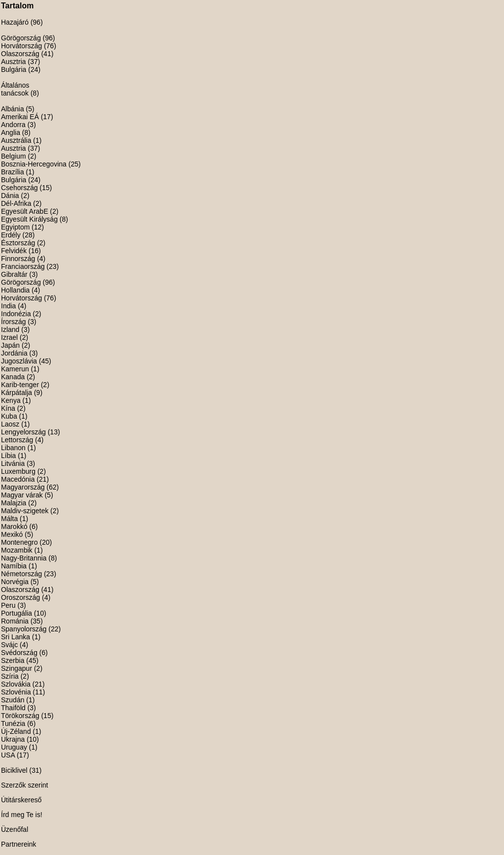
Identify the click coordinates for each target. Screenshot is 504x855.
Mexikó (12, 534)
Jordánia (14, 353)
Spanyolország (24, 629)
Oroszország (20, 597)
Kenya (11, 400)
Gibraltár (14, 274)
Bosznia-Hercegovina (34, 164)
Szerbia (13, 660)
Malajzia (14, 503)
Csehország (19, 188)
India (8, 306)
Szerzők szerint (25, 785)
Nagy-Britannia (24, 558)
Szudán (13, 700)
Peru (8, 605)
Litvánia (13, 463)
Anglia (11, 132)
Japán (10, 345)
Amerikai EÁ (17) (27, 117)
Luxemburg (18, 471)
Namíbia (14, 566)
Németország (21, 574)
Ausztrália (16, 140)
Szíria (10, 676)
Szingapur (16, 668)
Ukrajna (13, 739)
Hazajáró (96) (22, 22)
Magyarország (23, 487)
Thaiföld (13, 708)
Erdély (11, 235)
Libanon (13, 448)
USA (8, 755)
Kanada (13, 377)
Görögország (21, 38)
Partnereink (19, 844)
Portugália (16, 613)
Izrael (9, 337)
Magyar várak (22, 495)
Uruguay (14, 747)
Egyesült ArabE (25, 211)
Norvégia (15, 582)
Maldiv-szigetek (25, 511)
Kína (8, 408)
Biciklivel (14, 770)
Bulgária (14, 69)
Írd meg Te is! (22, 815)
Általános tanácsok (15, 89)
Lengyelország (23, 432)
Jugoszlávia (19, 361)
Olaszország (20, 54)
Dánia (10, 196)
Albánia (13, 109)
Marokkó (14, 526)
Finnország (18, 259)
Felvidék (14, 251)
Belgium (14, 156)
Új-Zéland (16, 731)
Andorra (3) (18, 125)
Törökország (20, 716)
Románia (15, 621)
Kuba (9, 416)
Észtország (18, 243)
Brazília (13, 172)
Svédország (19, 653)
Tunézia (13, 723)
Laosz (10, 424)
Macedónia (18, 479)
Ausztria (14, 62)
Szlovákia (16, 684)
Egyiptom (15, 227)
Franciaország (23, 266)
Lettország (17, 440)
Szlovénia (16, 692)
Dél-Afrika (16, 203)
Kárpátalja (16, 393)
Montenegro (19, 542)
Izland (10, 329)
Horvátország (21, 46)
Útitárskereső (21, 800)
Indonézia (16, 314)
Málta (9, 519)
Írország (14, 322)
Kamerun (15, 369)
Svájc (9, 645)
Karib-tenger (20, 385)
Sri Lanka (16, 637)
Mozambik (17, 550)
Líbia (8, 456)
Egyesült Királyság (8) (34, 219)
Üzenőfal (15, 829)
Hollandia (15, 290)
